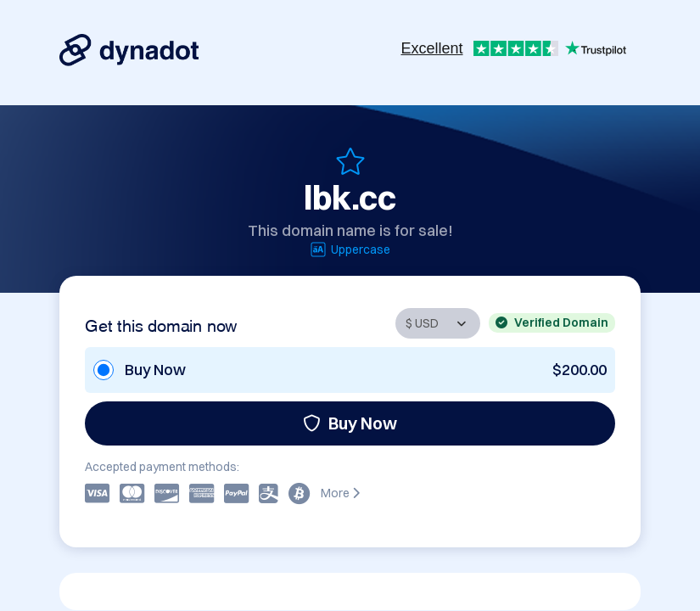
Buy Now (350, 423)
